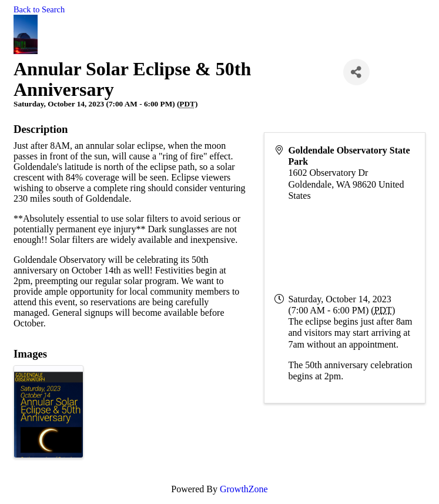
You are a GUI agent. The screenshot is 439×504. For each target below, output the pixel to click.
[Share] (356, 72)
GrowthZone (244, 489)
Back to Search (39, 9)
